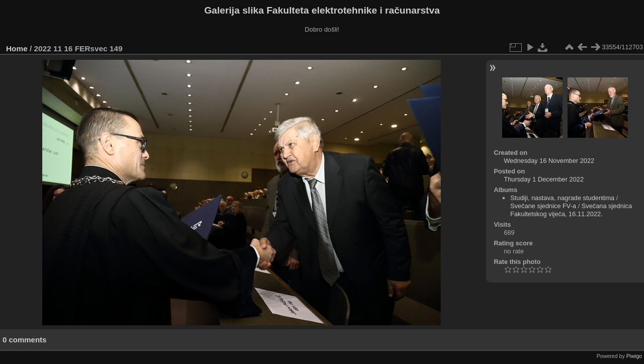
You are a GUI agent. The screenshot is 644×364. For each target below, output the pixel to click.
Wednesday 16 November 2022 (549, 161)
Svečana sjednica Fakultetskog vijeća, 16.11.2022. (571, 210)
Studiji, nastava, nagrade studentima (562, 198)
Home (17, 49)
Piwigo (634, 356)
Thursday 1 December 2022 (544, 179)
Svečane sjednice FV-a (543, 206)
